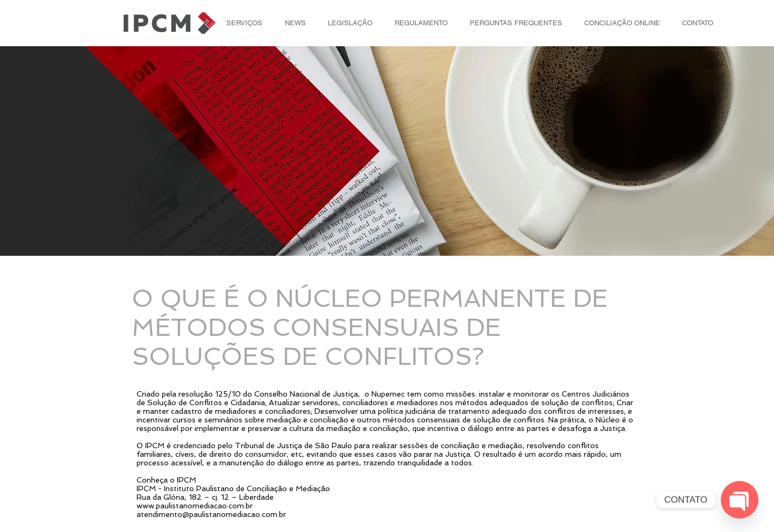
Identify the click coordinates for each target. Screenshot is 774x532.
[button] (244, 23)
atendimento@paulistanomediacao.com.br (211, 514)
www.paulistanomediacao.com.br (195, 506)
